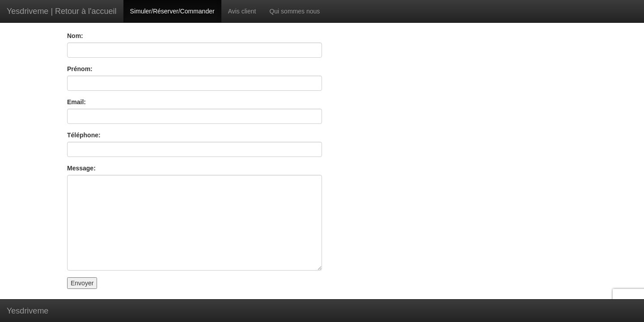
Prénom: (80, 69)
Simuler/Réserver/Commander (172, 11)
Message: (81, 168)
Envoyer (82, 283)
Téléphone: (84, 135)
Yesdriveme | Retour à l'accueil (62, 11)
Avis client (242, 11)
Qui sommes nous (294, 11)
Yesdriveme (28, 311)
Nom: (75, 36)
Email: (76, 102)
